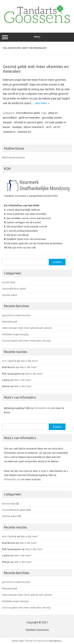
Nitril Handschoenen (14, 157)
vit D (48, 127)
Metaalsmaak (10, 322)
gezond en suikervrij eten (16, 315)
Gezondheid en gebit (28, 113)
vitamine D (9, 132)
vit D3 (56, 127)
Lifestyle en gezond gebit (28, 122)
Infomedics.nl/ (42, 408)
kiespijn (7, 122)
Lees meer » (42, 103)
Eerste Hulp (9, 282)
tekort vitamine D (34, 127)
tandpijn (17, 127)
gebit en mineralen (29, 118)
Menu (37, 37)
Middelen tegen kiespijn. (16, 334)
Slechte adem (10, 295)
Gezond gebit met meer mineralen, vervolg (26, 341)
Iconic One (18, 641)
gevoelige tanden (52, 118)
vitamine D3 (24, 132)
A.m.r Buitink (9, 361)
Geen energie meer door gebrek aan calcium (27, 328)
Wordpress (55, 641)
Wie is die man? (29, 361)
